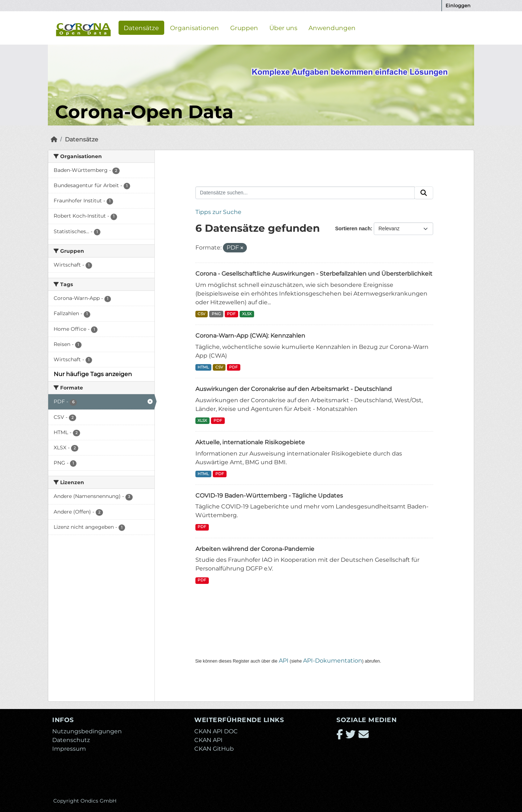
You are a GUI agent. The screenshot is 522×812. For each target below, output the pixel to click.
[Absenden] (424, 193)
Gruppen (244, 28)
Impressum (69, 749)
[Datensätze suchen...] (305, 193)
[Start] (54, 139)
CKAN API (208, 740)
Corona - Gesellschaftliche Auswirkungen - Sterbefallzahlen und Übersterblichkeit (314, 274)
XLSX (247, 314)
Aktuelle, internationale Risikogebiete (250, 442)
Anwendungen (332, 28)
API (284, 661)
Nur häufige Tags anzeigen (93, 374)
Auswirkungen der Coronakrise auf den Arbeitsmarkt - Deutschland (294, 389)
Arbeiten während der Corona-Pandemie (255, 549)
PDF (231, 314)
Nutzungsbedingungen (87, 731)
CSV (201, 314)
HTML (203, 367)
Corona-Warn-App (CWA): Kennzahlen (250, 336)
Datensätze (141, 28)
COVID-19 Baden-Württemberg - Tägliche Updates (269, 496)
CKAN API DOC (216, 731)
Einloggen (458, 5)
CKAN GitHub (214, 749)
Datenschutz (71, 740)
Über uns (283, 28)
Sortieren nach (353, 228)
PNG (216, 314)
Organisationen (194, 28)
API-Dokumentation (333, 661)
